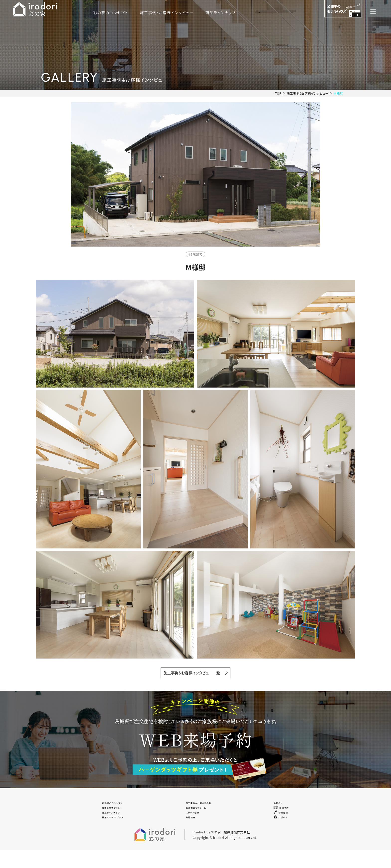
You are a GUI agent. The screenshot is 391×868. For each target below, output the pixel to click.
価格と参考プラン (111, 815)
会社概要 (189, 833)
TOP (275, 93)
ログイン (284, 833)
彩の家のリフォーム (198, 815)
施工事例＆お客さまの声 (202, 806)
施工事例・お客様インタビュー (210, 13)
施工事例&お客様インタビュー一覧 (192, 674)
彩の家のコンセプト (154, 13)
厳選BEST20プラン (113, 833)
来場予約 (284, 815)
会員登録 (284, 824)
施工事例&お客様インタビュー (306, 93)
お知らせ (281, 806)
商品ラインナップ (264, 13)
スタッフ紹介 (192, 824)
